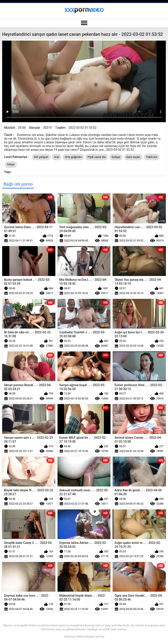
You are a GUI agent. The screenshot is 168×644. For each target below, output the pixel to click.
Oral (57, 157)
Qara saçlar (133, 157)
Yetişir (11, 164)
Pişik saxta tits (97, 157)
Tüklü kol (151, 157)
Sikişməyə (70, 637)
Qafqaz (116, 157)
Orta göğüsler (73, 157)
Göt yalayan (41, 157)
